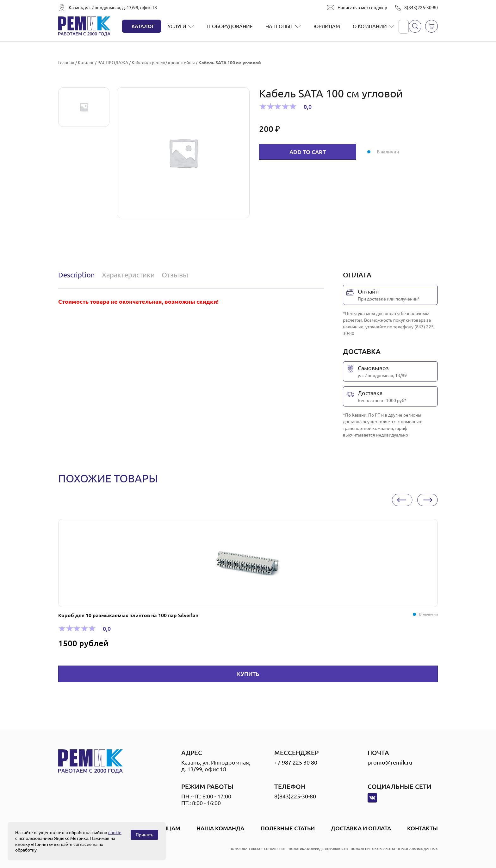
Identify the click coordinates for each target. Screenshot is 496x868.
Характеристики (128, 275)
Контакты (422, 828)
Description (77, 275)
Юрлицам (327, 26)
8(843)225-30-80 (421, 8)
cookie (115, 833)
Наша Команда (220, 828)
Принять (144, 835)
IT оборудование (230, 26)
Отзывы (175, 275)
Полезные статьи (288, 828)
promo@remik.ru (390, 762)
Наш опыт (279, 26)
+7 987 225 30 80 (296, 762)
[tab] (78, 275)
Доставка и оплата (361, 828)
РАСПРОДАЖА (113, 63)
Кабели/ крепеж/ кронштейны (163, 63)
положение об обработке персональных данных (394, 849)
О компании (370, 26)
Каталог (143, 26)
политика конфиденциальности (318, 849)
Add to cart (308, 152)
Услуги (177, 26)
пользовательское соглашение (258, 849)
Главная (66, 63)
